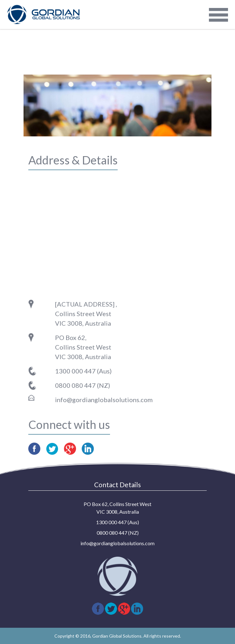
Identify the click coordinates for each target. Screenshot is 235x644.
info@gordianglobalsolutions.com (104, 400)
